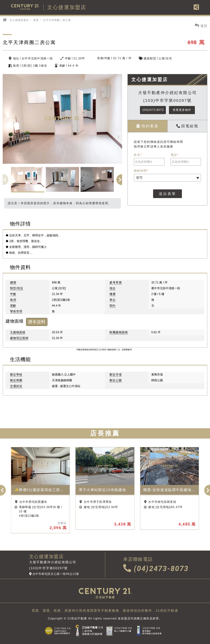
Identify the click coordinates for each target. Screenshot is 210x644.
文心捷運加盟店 (19, 20)
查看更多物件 (182, 110)
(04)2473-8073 (153, 110)
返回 (201, 25)
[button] (122, 180)
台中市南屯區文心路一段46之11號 (54, 574)
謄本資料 (37, 322)
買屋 (36, 20)
